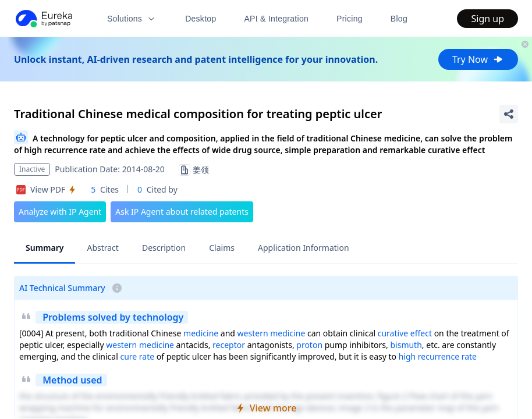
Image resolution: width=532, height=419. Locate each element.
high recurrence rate (438, 356)
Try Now (478, 59)
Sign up (487, 19)
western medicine (272, 333)
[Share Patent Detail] (509, 114)
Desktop (201, 19)
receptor (229, 345)
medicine (201, 333)
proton (309, 345)
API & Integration (276, 19)
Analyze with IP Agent (60, 212)
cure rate (137, 356)
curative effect (405, 333)
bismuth (406, 345)
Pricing (350, 19)
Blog (399, 19)
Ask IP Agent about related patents (182, 212)
